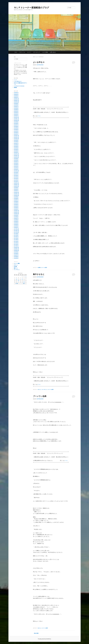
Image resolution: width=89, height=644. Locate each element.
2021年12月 (16, 171)
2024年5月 (16, 128)
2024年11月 (16, 119)
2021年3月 (16, 179)
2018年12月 (16, 211)
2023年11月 (16, 137)
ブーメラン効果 (40, 396)
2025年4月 (16, 111)
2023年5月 (16, 146)
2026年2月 (16, 96)
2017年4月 (16, 241)
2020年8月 (16, 188)
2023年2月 (16, 151)
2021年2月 (16, 180)
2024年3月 (16, 131)
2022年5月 (16, 165)
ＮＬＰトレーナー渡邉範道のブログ (32, 8)
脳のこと (16, 268)
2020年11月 (16, 185)
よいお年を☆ (39, 62)
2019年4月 (16, 205)
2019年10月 (16, 195)
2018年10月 (16, 214)
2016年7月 (16, 255)
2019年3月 (16, 206)
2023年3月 (16, 149)
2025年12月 (16, 99)
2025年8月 (16, 105)
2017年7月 (16, 237)
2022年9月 (16, 159)
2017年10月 (16, 232)
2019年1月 (16, 209)
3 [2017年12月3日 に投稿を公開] (26, 276)
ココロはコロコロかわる (19, 86)
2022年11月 (16, 156)
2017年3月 (16, 243)
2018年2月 (16, 226)
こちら (39, 116)
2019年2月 (16, 208)
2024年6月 (16, 126)
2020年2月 (16, 189)
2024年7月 (16, 125)
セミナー (29, 52)
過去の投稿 (36, 633)
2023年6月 (16, 145)
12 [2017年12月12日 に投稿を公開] (17, 279)
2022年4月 (16, 166)
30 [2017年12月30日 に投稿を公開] (24, 282)
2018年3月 (16, 224)
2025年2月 (16, 114)
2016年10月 (16, 250)
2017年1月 (16, 246)
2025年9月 (16, 104)
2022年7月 (16, 162)
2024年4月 (16, 130)
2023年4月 (16, 148)
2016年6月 (16, 257)
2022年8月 (16, 160)
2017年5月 (16, 240)
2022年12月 (16, 154)
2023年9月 (16, 140)
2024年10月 (16, 120)
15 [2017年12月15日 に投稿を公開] (22, 279)
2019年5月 (16, 203)
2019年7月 (16, 200)
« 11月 (17, 283)
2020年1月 (16, 191)
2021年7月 (16, 174)
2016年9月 (16, 252)
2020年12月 (16, 183)
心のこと (39, 390)
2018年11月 (16, 212)
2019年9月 (16, 197)
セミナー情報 (17, 263)
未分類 (39, 268)
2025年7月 (16, 107)
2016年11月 (16, 249)
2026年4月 (16, 93)
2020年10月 (16, 186)
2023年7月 (16, 143)
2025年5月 (16, 110)
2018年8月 (16, 217)
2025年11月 (16, 100)
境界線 (15, 88)
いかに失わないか (18, 81)
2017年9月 (16, 234)
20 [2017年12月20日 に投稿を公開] (19, 281)
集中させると (39, 274)
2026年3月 (16, 94)
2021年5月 (16, 175)
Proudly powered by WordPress (44, 639)
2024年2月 (16, 133)
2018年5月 (16, 221)
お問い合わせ (53, 52)
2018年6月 (16, 220)
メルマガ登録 (45, 52)
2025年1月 (16, 116)
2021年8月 (16, 172)
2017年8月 (16, 235)
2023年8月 (16, 142)
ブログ (16, 52)
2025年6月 (16, 108)
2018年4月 (16, 223)
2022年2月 (16, 169)
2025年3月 (16, 113)
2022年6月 (16, 163)
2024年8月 (16, 123)
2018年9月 (16, 215)
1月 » (24, 283)
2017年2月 (16, 244)
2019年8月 (16, 198)
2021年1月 (16, 182)
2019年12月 (16, 192)
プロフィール (22, 52)
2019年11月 (16, 194)
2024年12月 (16, 117)
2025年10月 (16, 102)
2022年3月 (16, 168)
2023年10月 (16, 139)
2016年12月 (16, 247)
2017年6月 (16, 238)
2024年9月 (16, 122)
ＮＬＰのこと (44, 390)
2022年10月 (16, 157)
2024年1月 (16, 134)
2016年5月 (16, 258)
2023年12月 (16, 136)
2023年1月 (16, 153)
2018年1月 (16, 228)
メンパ (15, 80)
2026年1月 (16, 97)
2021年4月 (16, 177)
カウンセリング (37, 52)
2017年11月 (16, 231)
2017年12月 (16, 229)
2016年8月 (16, 254)
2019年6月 (16, 201)
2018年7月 (16, 218)
